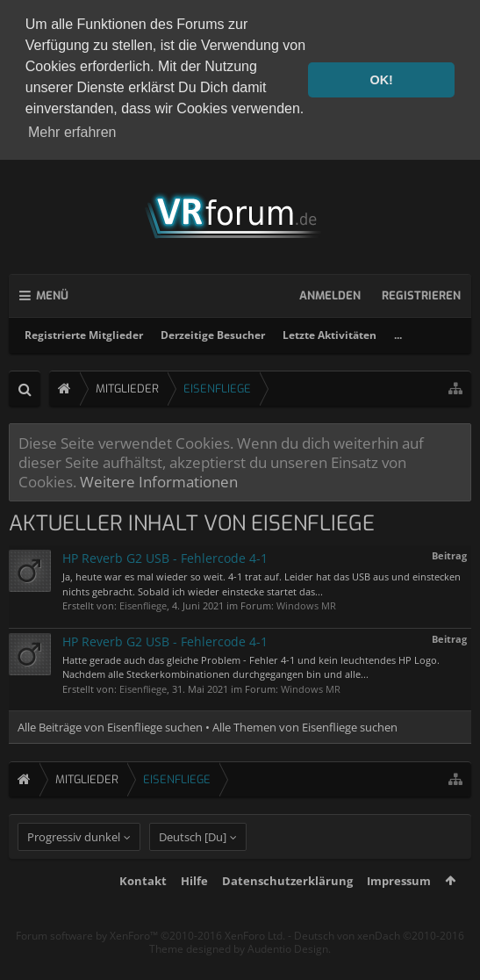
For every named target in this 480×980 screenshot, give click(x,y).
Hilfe (194, 912)
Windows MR (306, 605)
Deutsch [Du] (193, 868)
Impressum (399, 912)
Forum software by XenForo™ (150, 967)
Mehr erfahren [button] (72, 132)
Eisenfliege (143, 605)
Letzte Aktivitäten (330, 335)
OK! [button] (381, 80)
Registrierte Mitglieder (84, 335)
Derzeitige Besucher (213, 335)
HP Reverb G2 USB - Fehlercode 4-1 (165, 558)
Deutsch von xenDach (379, 967)
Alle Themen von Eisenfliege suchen (305, 727)
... (398, 335)
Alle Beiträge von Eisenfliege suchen (110, 727)
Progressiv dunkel (74, 868)
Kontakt (143, 912)
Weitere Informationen (159, 481)
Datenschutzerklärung (287, 912)
